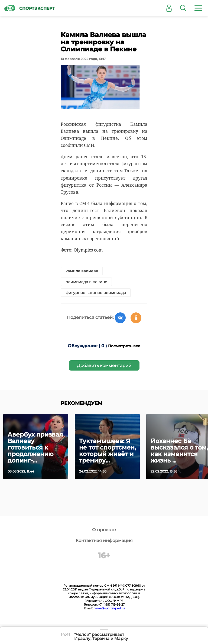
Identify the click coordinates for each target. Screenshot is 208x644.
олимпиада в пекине (86, 282)
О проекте (104, 530)
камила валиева (82, 271)
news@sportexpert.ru (109, 608)
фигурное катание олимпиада (96, 293)
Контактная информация (104, 541)
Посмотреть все (124, 346)
